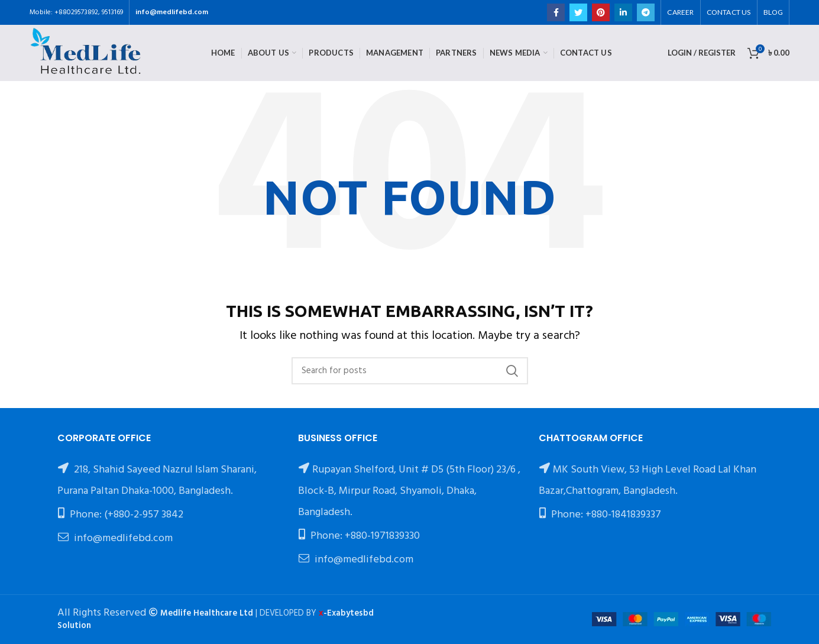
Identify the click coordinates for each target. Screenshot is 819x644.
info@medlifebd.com (172, 12)
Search (512, 371)
